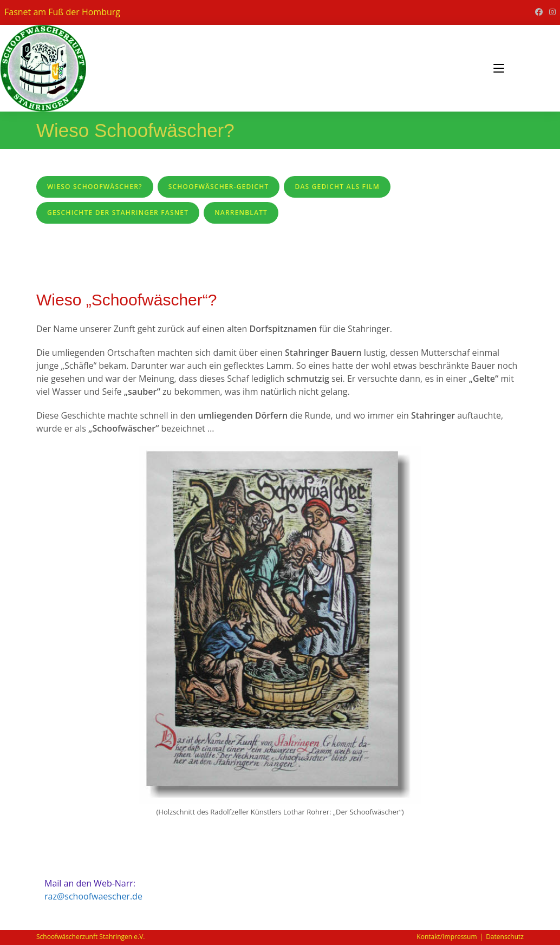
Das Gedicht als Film (337, 187)
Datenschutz (505, 937)
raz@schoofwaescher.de (93, 896)
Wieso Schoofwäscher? (95, 187)
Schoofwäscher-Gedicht (219, 187)
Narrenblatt (241, 213)
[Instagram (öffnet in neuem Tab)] (551, 12)
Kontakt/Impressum (447, 937)
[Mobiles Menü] (499, 68)
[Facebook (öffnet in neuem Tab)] (539, 12)
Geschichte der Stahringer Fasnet (118, 213)
